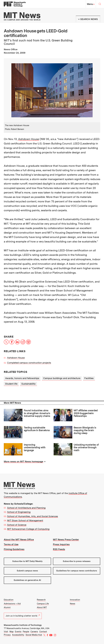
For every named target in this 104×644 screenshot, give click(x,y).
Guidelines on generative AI (27, 580)
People (26, 632)
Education (9, 600)
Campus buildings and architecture (62, 378)
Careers (34, 632)
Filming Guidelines (14, 549)
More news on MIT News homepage (23, 462)
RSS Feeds (59, 549)
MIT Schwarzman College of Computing (28, 529)
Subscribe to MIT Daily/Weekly (27, 561)
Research (41, 600)
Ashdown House (29, 139)
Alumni (7, 607)
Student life (11, 384)
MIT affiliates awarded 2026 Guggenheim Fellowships (86, 413)
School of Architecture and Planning (26, 508)
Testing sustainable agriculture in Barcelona (37, 429)
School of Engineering (19, 512)
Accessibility (18, 635)
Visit (6, 632)
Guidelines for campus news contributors (77, 571)
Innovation (75, 600)
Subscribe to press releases (77, 561)
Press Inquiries (61, 544)
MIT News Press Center (66, 540)
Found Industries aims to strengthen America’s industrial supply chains (37, 413)
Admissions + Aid (12, 604)
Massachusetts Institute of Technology (23, 625)
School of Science (17, 525)
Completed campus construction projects (29, 363)
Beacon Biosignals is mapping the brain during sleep (85, 430)
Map (12, 632)
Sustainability (29, 384)
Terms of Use (11, 544)
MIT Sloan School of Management (25, 520)
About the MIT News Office (19, 540)
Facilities (89, 378)
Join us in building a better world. (23, 616)
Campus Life (43, 604)
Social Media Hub (34, 635)
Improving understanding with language (35, 447)
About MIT (42, 607)
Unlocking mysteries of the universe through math (86, 447)
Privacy (7, 635)
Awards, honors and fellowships (22, 378)
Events (18, 632)
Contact (43, 632)
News (73, 604)
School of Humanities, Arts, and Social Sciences (33, 516)
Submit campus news (27, 571)
